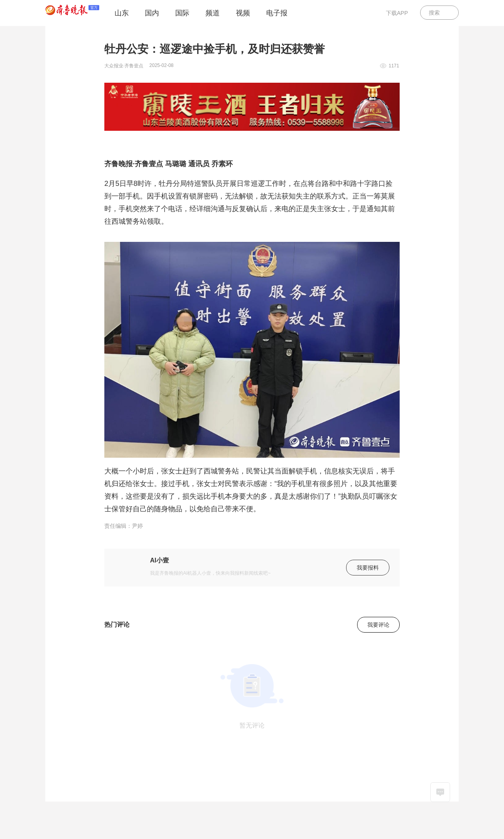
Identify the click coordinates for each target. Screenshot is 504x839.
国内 (152, 13)
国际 (182, 13)
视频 (243, 13)
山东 (122, 13)
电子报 (277, 13)
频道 (213, 13)
